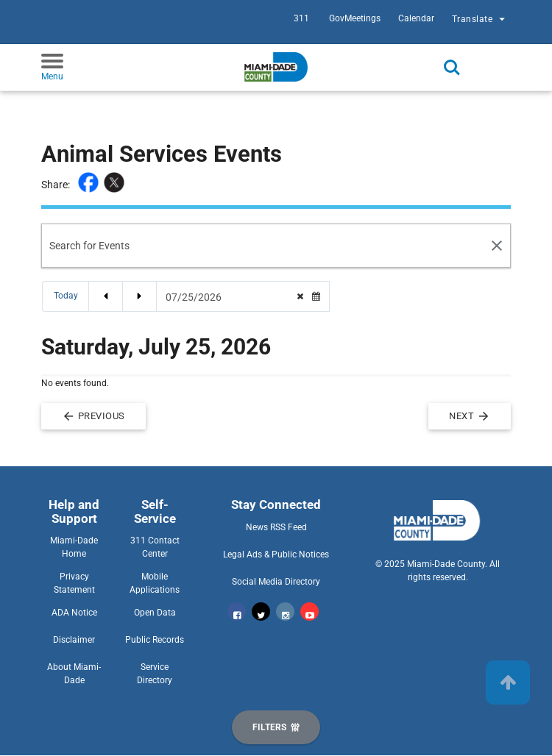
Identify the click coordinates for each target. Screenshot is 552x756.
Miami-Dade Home (74, 547)
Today (66, 296)
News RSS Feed (276, 527)
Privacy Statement (74, 583)
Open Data (155, 613)
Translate (480, 20)
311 (301, 18)
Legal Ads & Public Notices (276, 554)
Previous (93, 416)
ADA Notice (74, 613)
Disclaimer (74, 640)
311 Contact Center (155, 547)
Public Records (155, 640)
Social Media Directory (276, 582)
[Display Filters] (276, 727)
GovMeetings (355, 18)
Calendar (416, 18)
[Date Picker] (227, 297)
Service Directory (155, 674)
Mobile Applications (155, 583)
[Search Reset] (497, 246)
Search (452, 68)
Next (470, 416)
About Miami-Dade (74, 674)
